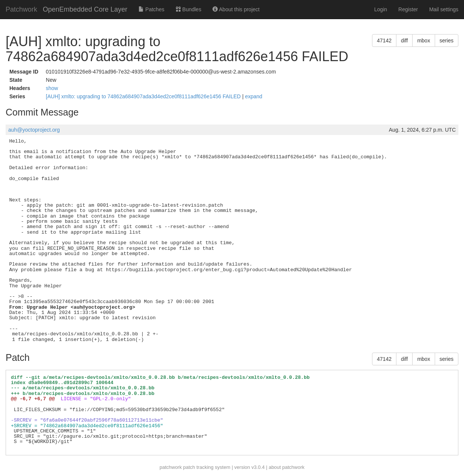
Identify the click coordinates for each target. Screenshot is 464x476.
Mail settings (444, 9)
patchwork (171, 467)
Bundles (188, 9)
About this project (236, 9)
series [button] (447, 41)
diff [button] (404, 41)
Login (381, 9)
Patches (151, 9)
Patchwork (21, 9)
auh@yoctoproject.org (34, 130)
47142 (384, 41)
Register (408, 9)
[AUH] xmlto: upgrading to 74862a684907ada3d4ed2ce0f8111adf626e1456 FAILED (144, 96)
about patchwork (287, 467)
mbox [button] (423, 41)
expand (254, 96)
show (52, 88)
